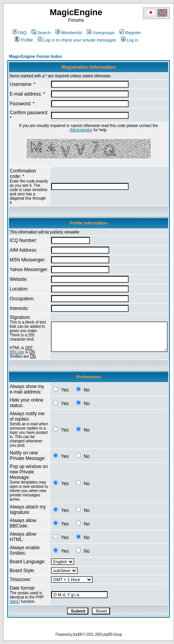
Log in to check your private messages (77, 40)
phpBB (78, 634)
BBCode (17, 352)
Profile (24, 40)
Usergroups (101, 33)
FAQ (20, 33)
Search (41, 33)
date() (15, 601)
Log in (130, 40)
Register (130, 33)
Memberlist (69, 33)
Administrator (81, 130)
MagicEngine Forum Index (35, 56)
